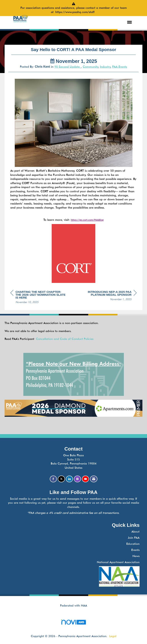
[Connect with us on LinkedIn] (69, 479)
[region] (108, 296)
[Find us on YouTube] (85, 479)
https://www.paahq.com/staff (76, 12)
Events (135, 550)
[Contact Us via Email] (94, 479)
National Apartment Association (118, 562)
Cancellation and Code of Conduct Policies (65, 339)
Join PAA (134, 538)
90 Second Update (68, 67)
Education (133, 544)
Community (90, 67)
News (136, 556)
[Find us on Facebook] (53, 479)
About (136, 532)
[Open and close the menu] (83, 22)
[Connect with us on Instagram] (77, 479)
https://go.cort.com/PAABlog (87, 220)
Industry (105, 67)
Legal (113, 636)
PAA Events (120, 67)
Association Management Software (73, 623)
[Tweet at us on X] (61, 479)
